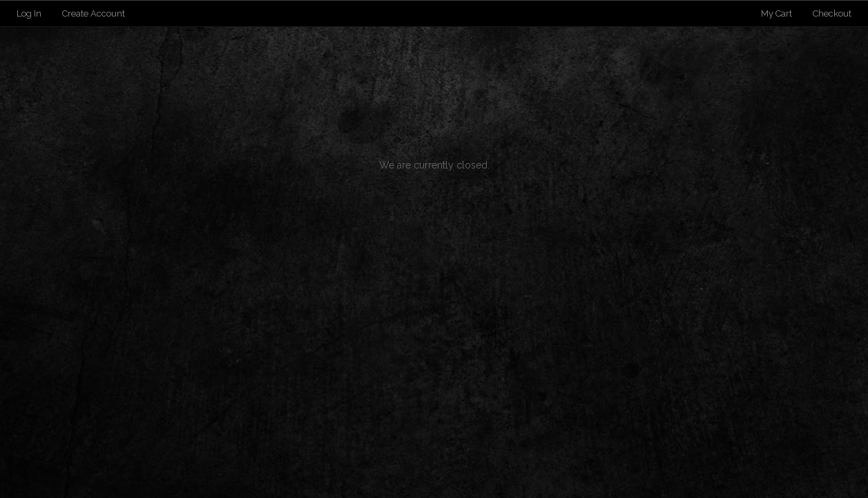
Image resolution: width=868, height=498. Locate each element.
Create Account (94, 13)
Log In (29, 13)
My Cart (778, 13)
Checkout (832, 13)
